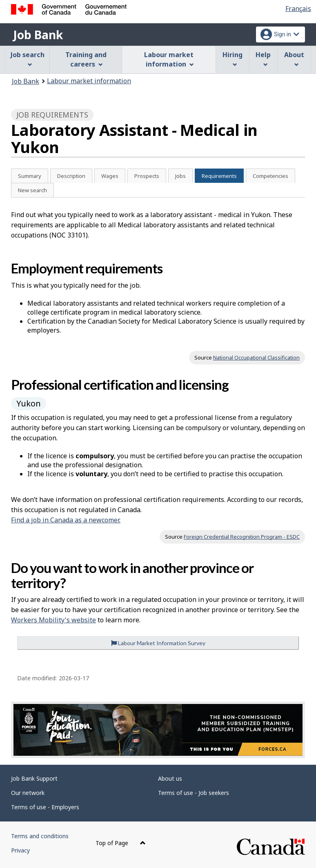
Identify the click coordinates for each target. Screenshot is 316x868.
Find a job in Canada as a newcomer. (66, 520)
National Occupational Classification (256, 357)
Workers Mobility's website (53, 620)
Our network (28, 793)
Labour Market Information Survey (158, 643)
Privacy (20, 850)
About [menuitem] (294, 59)
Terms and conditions (40, 836)
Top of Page (121, 843)
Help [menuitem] (263, 59)
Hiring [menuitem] (233, 59)
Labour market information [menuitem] (169, 59)
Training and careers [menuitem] (86, 59)
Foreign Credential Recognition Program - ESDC (242, 537)
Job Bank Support (34, 778)
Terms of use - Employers (45, 807)
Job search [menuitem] (28, 59)
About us (170, 778)
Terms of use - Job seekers (194, 793)
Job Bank (38, 35)
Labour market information (89, 81)
